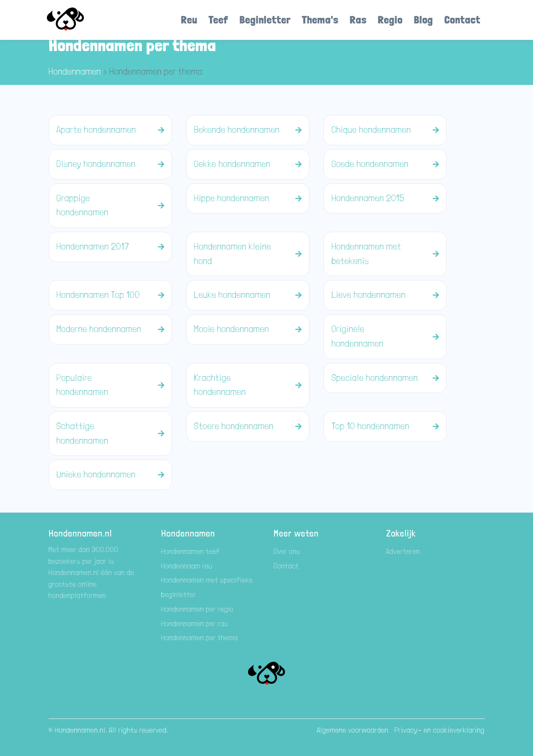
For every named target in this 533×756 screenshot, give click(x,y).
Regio (390, 19)
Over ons (287, 551)
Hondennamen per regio (198, 609)
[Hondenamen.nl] (79, 20)
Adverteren (403, 551)
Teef (218, 19)
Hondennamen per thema (199, 638)
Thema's (320, 19)
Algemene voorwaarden (353, 730)
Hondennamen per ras (195, 624)
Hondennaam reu (187, 566)
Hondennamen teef (191, 551)
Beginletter (265, 19)
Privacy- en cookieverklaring (439, 730)
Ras (358, 19)
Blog (424, 19)
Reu (189, 19)
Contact (462, 19)
